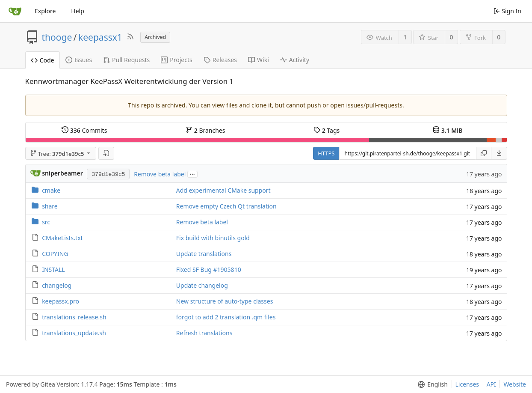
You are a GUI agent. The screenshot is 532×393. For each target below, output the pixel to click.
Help (78, 11)
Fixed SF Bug (195, 269)
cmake (51, 190)
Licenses (467, 384)
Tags (327, 130)
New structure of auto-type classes (225, 301)
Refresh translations (204, 333)
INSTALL (53, 269)
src (46, 222)
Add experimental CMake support (223, 190)
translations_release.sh (74, 317)
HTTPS (326, 153)
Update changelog (202, 285)
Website (515, 384)
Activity (295, 60)
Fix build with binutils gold (213, 238)
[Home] (15, 11)
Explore (45, 11)
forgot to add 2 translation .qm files (226, 317)
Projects (176, 60)
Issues (79, 60)
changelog (57, 285)
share (50, 206)
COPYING (55, 254)
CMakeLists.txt (62, 238)
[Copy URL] (484, 153)
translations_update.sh (74, 333)
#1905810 (227, 269)
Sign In (507, 11)
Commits (84, 130)
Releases (220, 60)
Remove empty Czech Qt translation (226, 206)
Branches (205, 130)
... (192, 174)
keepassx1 (100, 37)
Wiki (259, 60)
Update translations (204, 254)
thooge (57, 37)
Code (43, 60)
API (491, 384)
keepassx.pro (61, 301)
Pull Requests (126, 60)
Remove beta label (160, 174)
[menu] (499, 153)
